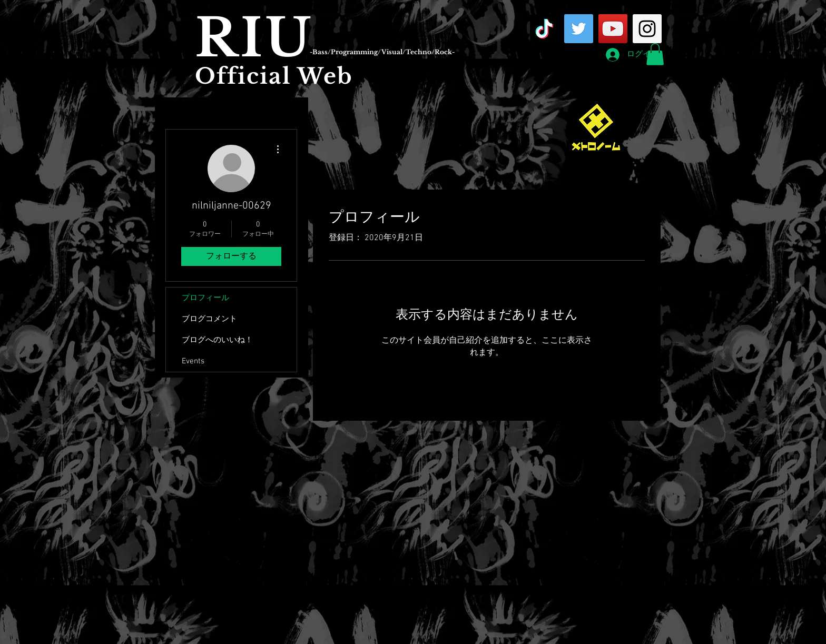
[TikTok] (544, 29)
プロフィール (205, 298)
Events (193, 361)
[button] (655, 54)
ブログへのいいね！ (217, 340)
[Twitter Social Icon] (579, 29)
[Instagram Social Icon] (647, 29)
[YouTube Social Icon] (613, 29)
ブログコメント (209, 319)
